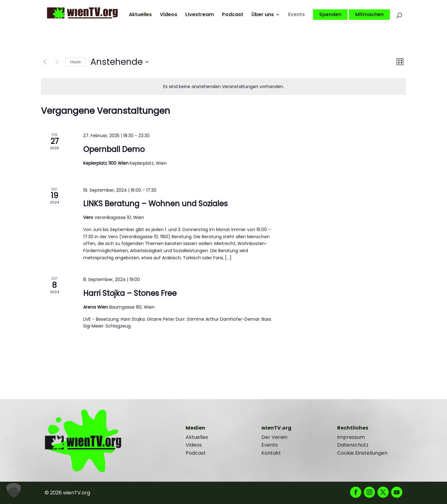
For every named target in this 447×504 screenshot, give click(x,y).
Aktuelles (140, 15)
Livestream (200, 15)
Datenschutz (353, 445)
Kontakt (271, 453)
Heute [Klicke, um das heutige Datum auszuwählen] (75, 62)
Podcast (233, 15)
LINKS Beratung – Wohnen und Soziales (155, 204)
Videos (169, 15)
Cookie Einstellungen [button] (362, 453)
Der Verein (274, 437)
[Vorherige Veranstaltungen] (45, 62)
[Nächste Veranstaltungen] (57, 62)
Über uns (263, 15)
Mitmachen (369, 15)
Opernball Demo (114, 149)
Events (296, 15)
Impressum (351, 437)
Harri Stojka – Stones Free (130, 293)
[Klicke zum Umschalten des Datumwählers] (120, 62)
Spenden (330, 15)
